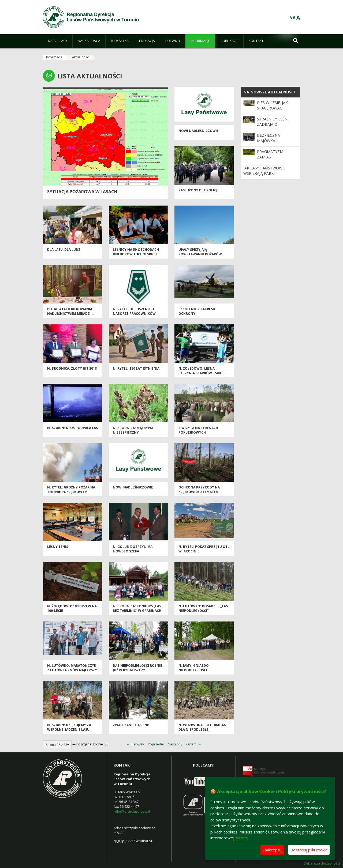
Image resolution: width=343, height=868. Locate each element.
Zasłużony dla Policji (198, 190)
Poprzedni (156, 744)
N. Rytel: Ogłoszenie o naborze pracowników (134, 311)
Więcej (242, 838)
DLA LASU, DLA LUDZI (64, 250)
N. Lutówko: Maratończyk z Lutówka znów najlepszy (72, 668)
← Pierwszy (135, 744)
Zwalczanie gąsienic (132, 725)
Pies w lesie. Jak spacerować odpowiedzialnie (275, 108)
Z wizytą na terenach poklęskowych (198, 430)
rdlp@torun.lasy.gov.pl (132, 811)
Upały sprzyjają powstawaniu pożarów (200, 252)
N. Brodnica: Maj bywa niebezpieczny (133, 430)
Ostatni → (194, 744)
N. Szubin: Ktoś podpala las (72, 428)
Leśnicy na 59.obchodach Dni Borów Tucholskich (136, 252)
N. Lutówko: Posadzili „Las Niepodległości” (203, 608)
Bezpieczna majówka (269, 138)
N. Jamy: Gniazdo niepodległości (194, 668)
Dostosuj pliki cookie (309, 850)
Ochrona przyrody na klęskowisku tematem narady (199, 492)
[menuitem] (58, 41)
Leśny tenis (58, 547)
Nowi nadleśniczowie (199, 131)
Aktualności (81, 57)
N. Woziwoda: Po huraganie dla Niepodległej (204, 727)
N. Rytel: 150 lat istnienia (136, 368)
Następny (175, 744)
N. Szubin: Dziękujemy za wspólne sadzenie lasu (69, 727)
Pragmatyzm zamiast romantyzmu (271, 157)
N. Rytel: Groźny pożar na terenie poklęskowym (71, 490)
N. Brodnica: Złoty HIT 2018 (72, 368)
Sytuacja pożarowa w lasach (82, 192)
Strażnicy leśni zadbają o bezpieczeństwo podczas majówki (275, 127)
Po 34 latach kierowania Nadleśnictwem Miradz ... (70, 311)
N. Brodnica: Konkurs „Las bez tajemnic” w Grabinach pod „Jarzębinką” (137, 611)
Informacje (54, 57)
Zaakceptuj (272, 850)
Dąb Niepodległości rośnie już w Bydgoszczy (137, 668)
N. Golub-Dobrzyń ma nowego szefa (133, 549)
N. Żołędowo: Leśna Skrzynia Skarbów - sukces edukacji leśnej (203, 373)
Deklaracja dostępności (322, 863)
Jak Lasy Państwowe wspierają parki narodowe (264, 173)
